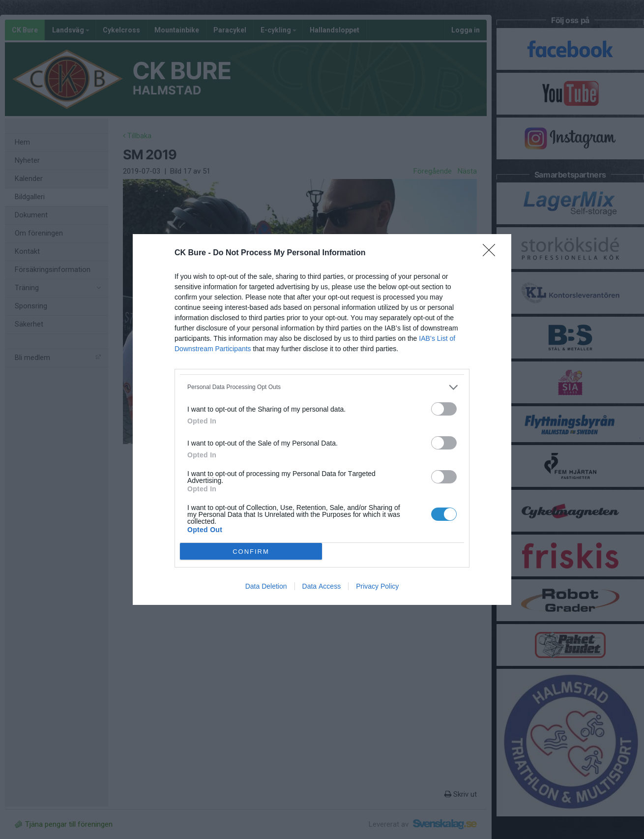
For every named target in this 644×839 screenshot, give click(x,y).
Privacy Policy (377, 586)
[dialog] (322, 419)
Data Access (322, 586)
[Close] (492, 253)
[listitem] (322, 387)
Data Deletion (266, 586)
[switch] (444, 409)
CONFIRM (251, 552)
